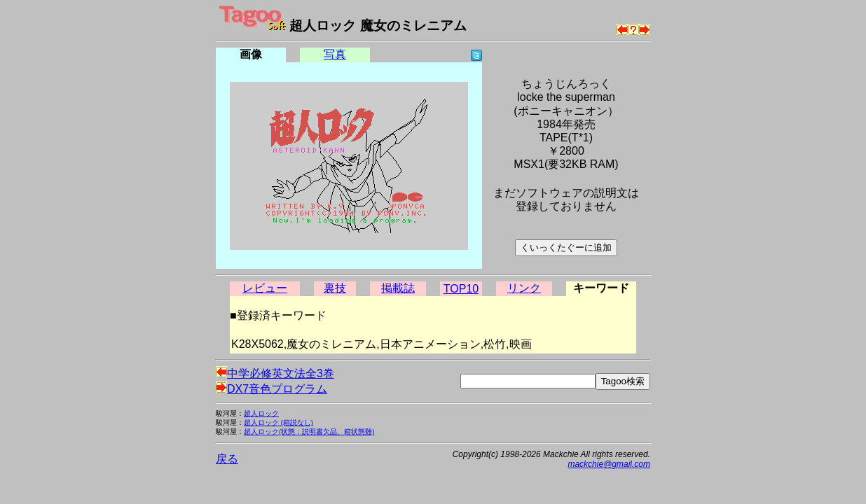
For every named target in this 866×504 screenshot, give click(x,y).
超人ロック (261, 413)
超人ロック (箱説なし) (279, 422)
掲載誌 (398, 288)
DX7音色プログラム (272, 389)
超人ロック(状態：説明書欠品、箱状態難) (309, 432)
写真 (335, 54)
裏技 (335, 288)
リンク (524, 288)
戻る (227, 459)
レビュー (265, 288)
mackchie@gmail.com (609, 464)
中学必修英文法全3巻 (275, 373)
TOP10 (461, 289)
